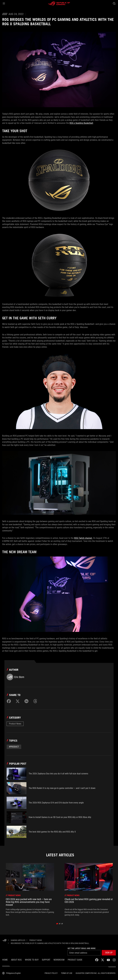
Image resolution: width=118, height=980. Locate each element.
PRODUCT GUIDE (75, 960)
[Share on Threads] (35, 701)
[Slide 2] (60, 924)
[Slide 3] (62, 924)
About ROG (16, 960)
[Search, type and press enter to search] (114, 3)
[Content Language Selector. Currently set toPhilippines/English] (11, 973)
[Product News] (36, 940)
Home (5, 960)
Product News (15, 724)
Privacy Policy (51, 973)
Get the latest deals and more (82, 948)
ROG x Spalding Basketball (81, 123)
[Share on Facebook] (9, 701)
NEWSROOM (59, 960)
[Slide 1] (57, 924)
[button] (4, 3)
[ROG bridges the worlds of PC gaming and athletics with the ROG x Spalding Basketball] (50, 943)
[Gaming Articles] (18, 940)
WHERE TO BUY (32, 960)
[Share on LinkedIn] (26, 701)
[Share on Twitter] (18, 701)
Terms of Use (67, 973)
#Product (14, 747)
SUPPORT (46, 960)
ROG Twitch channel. (83, 538)
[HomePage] (4, 940)
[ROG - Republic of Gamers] (59, 3)
